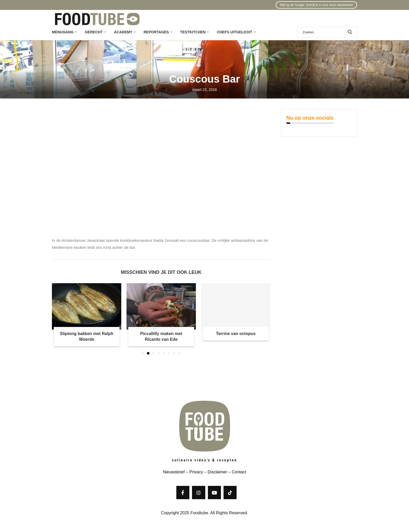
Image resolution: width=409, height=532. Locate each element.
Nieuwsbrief (174, 472)
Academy (123, 32)
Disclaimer (217, 472)
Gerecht (94, 32)
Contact (239, 472)
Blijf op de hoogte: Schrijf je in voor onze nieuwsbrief (316, 5)
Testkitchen (193, 32)
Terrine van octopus (236, 334)
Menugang (63, 32)
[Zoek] (327, 32)
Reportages (156, 32)
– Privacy (194, 472)
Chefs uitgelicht (234, 32)
